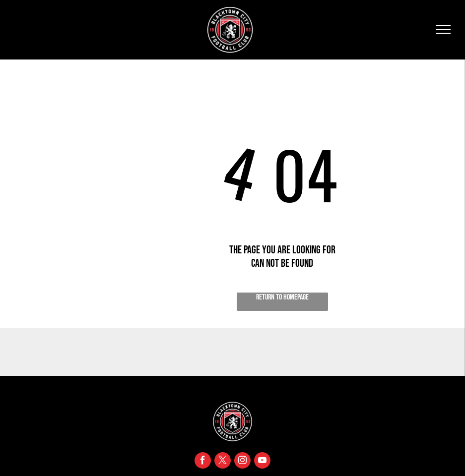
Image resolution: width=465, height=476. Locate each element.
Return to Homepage (282, 297)
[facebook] (203, 462)
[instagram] (242, 462)
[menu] (443, 29)
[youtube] (262, 462)
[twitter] (223, 462)
